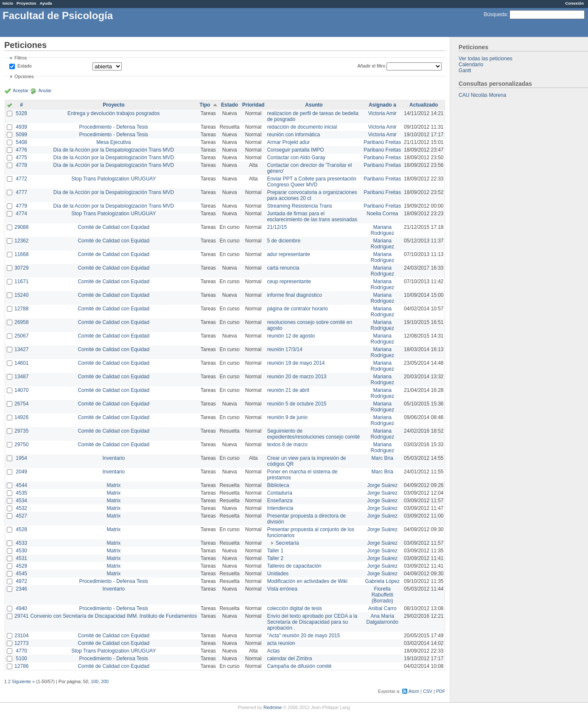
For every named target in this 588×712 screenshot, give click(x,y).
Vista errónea (282, 589)
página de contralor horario (297, 309)
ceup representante (289, 281)
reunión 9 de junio (287, 417)
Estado (25, 66)
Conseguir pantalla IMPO (295, 150)
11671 (21, 281)
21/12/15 (277, 227)
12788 (21, 309)
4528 (21, 529)
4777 (21, 192)
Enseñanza (280, 501)
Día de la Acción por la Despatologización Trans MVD (113, 150)
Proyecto (113, 105)
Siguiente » (23, 681)
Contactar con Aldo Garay (296, 158)
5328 (21, 113)
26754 (21, 404)
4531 (21, 558)
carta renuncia (283, 268)
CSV (428, 691)
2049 (21, 472)
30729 (21, 268)
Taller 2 (275, 558)
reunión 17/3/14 (284, 349)
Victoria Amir (382, 113)
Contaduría (279, 493)
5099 (21, 135)
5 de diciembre (284, 241)
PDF (441, 691)
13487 (21, 377)
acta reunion (281, 643)
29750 (21, 445)
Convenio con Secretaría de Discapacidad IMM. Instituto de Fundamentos (113, 616)
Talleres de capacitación (294, 566)
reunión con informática (293, 135)
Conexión (574, 3)
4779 (21, 206)
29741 (21, 616)
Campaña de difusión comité (299, 666)
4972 (21, 581)
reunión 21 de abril (288, 390)
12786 (21, 666)
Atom (414, 691)
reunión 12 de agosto (291, 336)
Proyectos (26, 3)
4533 (21, 543)
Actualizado (424, 105)
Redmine (273, 707)
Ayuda (46, 3)
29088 (21, 227)
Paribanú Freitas (382, 142)
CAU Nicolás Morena (482, 95)
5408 (21, 142)
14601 (21, 363)
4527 (21, 516)
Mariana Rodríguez (382, 230)
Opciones (24, 76)
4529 (21, 566)
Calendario (471, 65)
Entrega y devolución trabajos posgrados (113, 113)
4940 (21, 608)
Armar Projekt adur (288, 142)
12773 (21, 643)
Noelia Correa (382, 214)
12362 (21, 241)
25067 (21, 336)
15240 (21, 295)
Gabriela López (382, 581)
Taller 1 (275, 551)
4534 (21, 501)
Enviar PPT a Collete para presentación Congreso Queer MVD (312, 182)
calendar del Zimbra (289, 659)
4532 (21, 508)
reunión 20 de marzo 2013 (297, 377)
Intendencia (280, 508)
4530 (21, 551)
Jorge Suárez (382, 485)
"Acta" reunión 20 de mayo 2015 (303, 636)
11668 (21, 254)
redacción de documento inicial (302, 127)
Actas (273, 651)
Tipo (205, 105)
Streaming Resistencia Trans (299, 206)
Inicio (8, 3)
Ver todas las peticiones (486, 59)
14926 (21, 417)
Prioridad (253, 105)
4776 (21, 150)
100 (95, 681)
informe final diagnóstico (294, 295)
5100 (21, 659)
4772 (21, 179)
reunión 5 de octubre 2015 (297, 404)
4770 (21, 651)
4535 (21, 493)
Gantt (465, 70)
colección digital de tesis (294, 608)
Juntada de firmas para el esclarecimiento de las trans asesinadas (312, 217)
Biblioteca (278, 485)
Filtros (21, 58)
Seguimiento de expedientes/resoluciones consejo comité (313, 434)
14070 (21, 390)
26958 (21, 322)
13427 (21, 349)
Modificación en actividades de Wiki (307, 581)
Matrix (113, 485)
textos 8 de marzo (287, 445)
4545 (21, 574)
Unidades (278, 574)
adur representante (288, 254)
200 (105, 681)
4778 (21, 165)
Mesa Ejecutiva (113, 142)
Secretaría (287, 543)
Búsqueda (495, 14)
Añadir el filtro (371, 66)
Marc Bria (382, 458)
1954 (21, 458)
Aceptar (21, 90)
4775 (21, 158)
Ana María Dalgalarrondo (382, 619)
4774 (21, 214)
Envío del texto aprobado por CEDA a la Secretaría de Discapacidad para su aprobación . (312, 622)
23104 (21, 636)
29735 (21, 431)
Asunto (314, 105)
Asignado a (382, 105)
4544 (21, 485)
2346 (21, 589)
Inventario (113, 458)
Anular (45, 90)
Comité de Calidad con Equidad (113, 227)
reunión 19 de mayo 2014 (296, 363)
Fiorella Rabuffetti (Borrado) (382, 595)
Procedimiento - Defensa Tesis (114, 127)
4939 (21, 127)
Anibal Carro (382, 608)
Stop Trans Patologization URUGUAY (113, 179)
